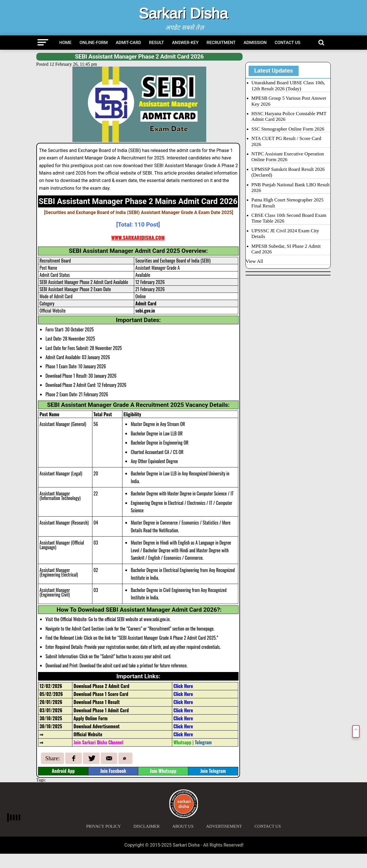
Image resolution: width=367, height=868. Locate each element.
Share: (52, 758)
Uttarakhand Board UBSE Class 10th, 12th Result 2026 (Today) (288, 86)
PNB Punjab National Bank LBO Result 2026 (290, 188)
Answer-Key (185, 43)
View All (254, 261)
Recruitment (221, 43)
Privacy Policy (103, 826)
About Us (183, 826)
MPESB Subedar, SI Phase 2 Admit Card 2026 (286, 249)
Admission (255, 43)
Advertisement (224, 826)
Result (156, 43)
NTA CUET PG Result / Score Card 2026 (286, 141)
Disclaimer (147, 826)
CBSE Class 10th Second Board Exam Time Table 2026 (289, 218)
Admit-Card (128, 43)
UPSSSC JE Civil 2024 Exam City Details (285, 234)
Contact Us (287, 43)
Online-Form (94, 43)
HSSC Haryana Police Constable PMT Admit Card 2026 (289, 116)
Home (65, 43)
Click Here (183, 726)
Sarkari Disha (183, 13)
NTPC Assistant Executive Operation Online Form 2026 (288, 157)
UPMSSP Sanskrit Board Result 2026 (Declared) (288, 172)
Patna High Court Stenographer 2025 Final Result (287, 203)
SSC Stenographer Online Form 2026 (288, 129)
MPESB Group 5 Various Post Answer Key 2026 (289, 101)
